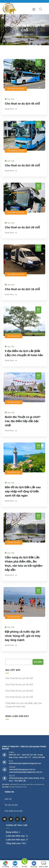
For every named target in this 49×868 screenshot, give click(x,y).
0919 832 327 (28, 755)
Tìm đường (5, 864)
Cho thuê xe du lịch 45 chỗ (22, 104)
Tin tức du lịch (14, 336)
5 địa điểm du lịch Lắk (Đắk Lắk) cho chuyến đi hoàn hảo (24, 705)
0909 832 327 (14, 755)
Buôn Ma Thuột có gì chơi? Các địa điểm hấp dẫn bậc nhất (23, 421)
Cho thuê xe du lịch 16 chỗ (22, 289)
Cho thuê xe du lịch (16, 89)
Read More (11, 109)
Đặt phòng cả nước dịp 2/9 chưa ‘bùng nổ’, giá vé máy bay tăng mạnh (23, 636)
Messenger (34, 864)
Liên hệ (8, 799)
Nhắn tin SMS (43, 864)
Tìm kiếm (9, 657)
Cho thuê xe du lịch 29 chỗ (22, 227)
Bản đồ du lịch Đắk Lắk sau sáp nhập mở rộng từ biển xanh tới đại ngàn (23, 491)
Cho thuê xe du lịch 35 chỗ (22, 165)
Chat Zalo (15, 864)
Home (19, 34)
